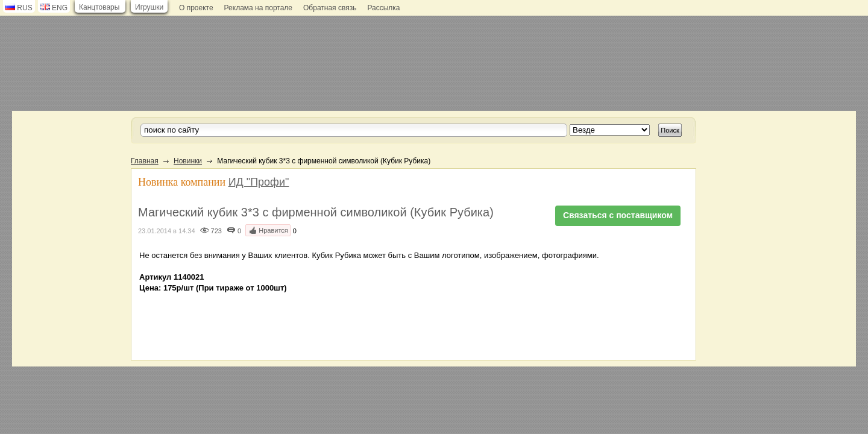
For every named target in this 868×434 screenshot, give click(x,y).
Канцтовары (99, 7)
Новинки (188, 161)
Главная (145, 161)
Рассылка (383, 8)
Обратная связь (330, 8)
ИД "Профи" (259, 182)
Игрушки (149, 7)
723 (216, 231)
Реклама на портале (258, 8)
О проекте (196, 8)
